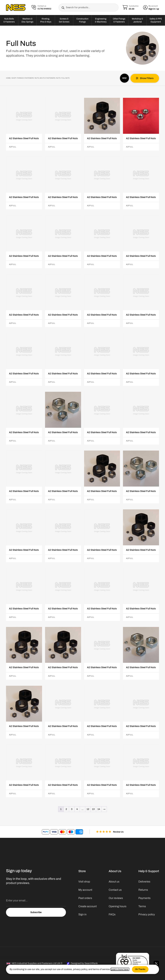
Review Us (118, 832)
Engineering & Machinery (101, 20)
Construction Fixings (82, 20)
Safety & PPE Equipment (156, 20)
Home (8, 78)
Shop (14, 78)
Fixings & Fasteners (25, 78)
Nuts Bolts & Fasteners (9, 20)
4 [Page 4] (77, 809)
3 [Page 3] (72, 809)
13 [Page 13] (93, 809)
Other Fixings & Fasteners (119, 20)
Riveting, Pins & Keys (46, 20)
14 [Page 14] (99, 809)
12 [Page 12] (88, 809)
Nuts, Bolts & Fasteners (45, 78)
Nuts (58, 78)
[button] (145, 78)
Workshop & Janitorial (137, 20)
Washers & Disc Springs (27, 20)
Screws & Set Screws (64, 20)
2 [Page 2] (66, 809)
